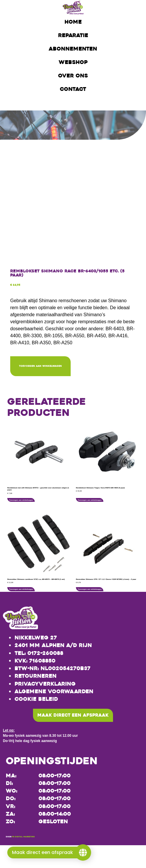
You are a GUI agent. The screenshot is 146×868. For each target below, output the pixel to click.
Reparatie (73, 35)
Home (73, 22)
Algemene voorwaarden (54, 691)
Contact (73, 89)
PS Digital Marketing (23, 837)
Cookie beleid (36, 699)
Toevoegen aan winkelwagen (40, 366)
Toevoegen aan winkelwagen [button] (21, 500)
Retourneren (36, 676)
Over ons (73, 76)
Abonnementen (73, 49)
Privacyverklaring (45, 684)
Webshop (73, 62)
